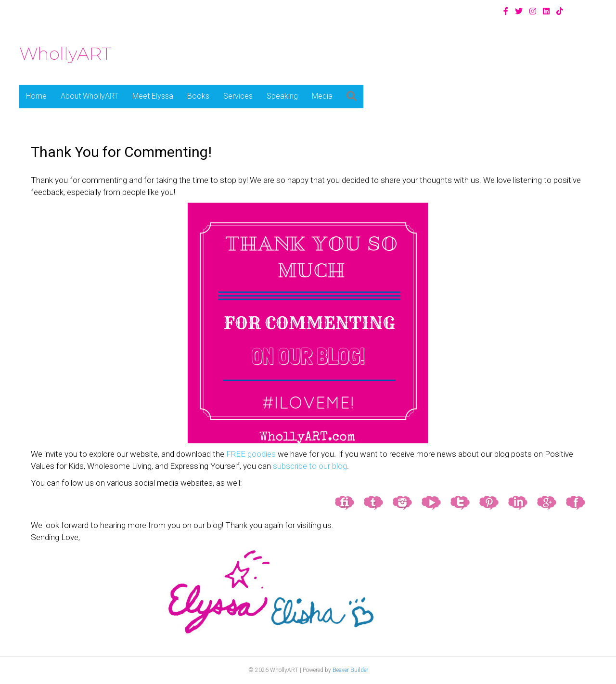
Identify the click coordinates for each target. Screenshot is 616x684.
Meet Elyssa (153, 96)
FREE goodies (251, 454)
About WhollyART (90, 96)
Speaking (282, 96)
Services (238, 96)
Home (36, 96)
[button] (352, 97)
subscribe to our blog (310, 466)
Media (322, 96)
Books (198, 96)
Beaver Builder (350, 670)
